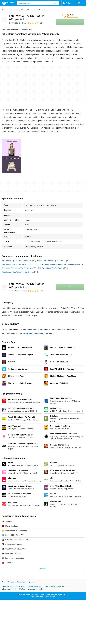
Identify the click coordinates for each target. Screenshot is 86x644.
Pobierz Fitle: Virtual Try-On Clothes (51, 261)
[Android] (8, 10)
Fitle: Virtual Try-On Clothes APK (27, 286)
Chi (3, 582)
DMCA (22, 589)
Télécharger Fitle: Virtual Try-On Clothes (18, 272)
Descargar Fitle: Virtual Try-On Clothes (17, 268)
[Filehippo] (8, 3)
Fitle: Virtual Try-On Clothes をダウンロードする (21, 264)
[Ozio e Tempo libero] (19, 10)
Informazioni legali (9, 589)
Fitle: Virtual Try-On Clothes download (17, 261)
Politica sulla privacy (59, 586)
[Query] (38, 3)
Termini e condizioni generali (13, 586)
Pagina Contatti (32, 333)
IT (81, 3)
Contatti (11, 582)
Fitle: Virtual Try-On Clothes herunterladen (62, 264)
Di (15, 23)
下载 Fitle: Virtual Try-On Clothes (51, 268)
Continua (43, 569)
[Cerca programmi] (55, 3)
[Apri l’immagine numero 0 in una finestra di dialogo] (12, 156)
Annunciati (21, 582)
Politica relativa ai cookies (38, 586)
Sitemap (32, 582)
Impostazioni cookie (36, 589)
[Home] (3, 10)
